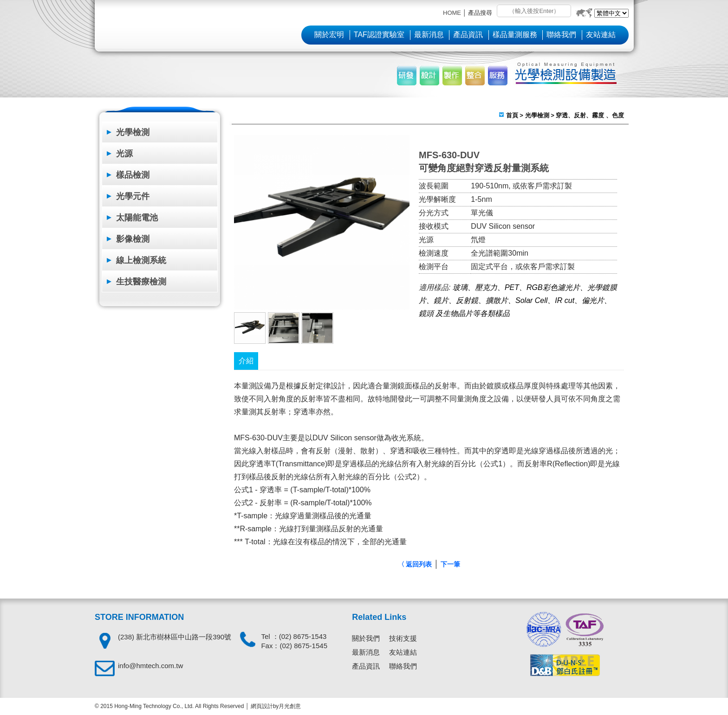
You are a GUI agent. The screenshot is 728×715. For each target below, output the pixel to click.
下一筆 (450, 564)
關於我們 (366, 638)
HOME (452, 13)
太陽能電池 (137, 218)
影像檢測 (133, 239)
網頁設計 (262, 706)
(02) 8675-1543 (303, 636)
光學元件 (133, 196)
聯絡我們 (561, 35)
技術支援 (403, 638)
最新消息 (429, 35)
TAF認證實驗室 (379, 35)
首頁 (512, 115)
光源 (124, 154)
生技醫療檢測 (141, 282)
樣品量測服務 (515, 35)
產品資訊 (468, 35)
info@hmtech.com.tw (150, 666)
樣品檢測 (133, 175)
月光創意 (290, 706)
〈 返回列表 (415, 564)
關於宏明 (329, 35)
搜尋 (504, 12)
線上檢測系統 (141, 260)
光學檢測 (133, 132)
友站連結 (601, 35)
